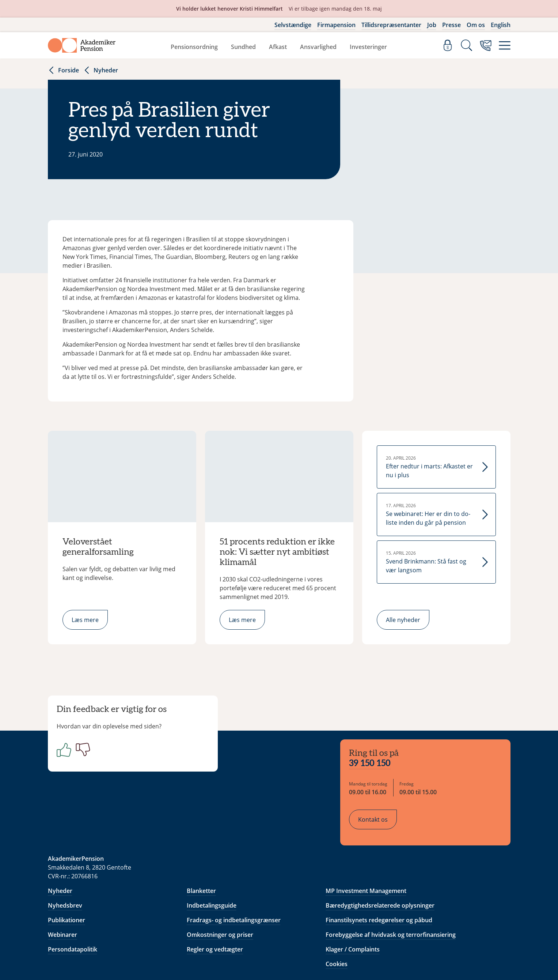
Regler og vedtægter (215, 902)
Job (432, 25)
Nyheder (101, 70)
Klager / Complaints (353, 902)
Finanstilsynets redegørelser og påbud (379, 873)
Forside (63, 70)
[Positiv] (68, 755)
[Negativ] (87, 755)
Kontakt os (379, 776)
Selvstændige (293, 25)
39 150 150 (376, 720)
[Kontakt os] (486, 45)
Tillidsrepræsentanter (391, 25)
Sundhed (243, 47)
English (501, 25)
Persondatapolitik (73, 902)
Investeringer (368, 47)
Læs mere (85, 620)
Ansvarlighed (318, 47)
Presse (451, 25)
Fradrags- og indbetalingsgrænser (234, 873)
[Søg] (467, 45)
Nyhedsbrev (65, 859)
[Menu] (505, 45)
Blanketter (201, 844)
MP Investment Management (366, 844)
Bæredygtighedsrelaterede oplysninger (380, 859)
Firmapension (336, 25)
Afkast (278, 47)
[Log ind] (448, 45)
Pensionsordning (194, 47)
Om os (476, 25)
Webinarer (62, 888)
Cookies (337, 917)
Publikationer (67, 873)
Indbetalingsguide (212, 859)
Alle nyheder (403, 620)
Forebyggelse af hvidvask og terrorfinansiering (391, 888)
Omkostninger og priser (220, 888)
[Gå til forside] (82, 45)
